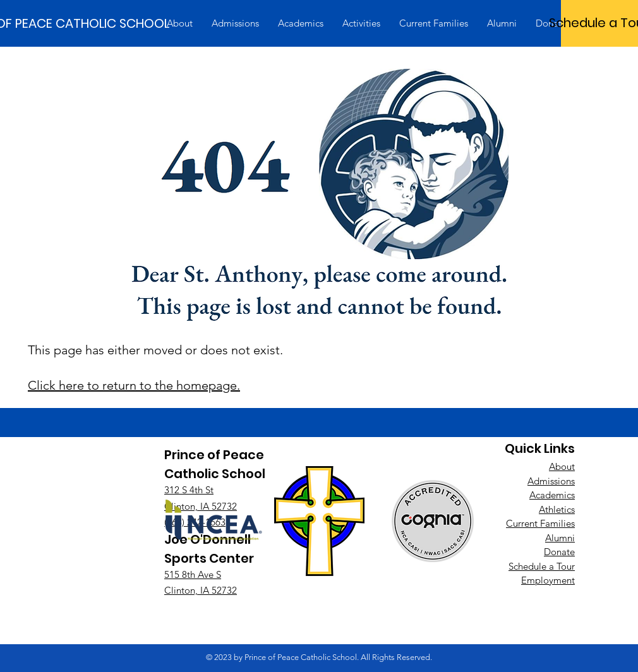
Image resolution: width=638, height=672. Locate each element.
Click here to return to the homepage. (134, 385)
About (562, 466)
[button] (180, 23)
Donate (559, 552)
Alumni (560, 538)
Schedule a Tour (542, 566)
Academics (552, 495)
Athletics (557, 509)
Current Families (540, 523)
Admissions (551, 481)
